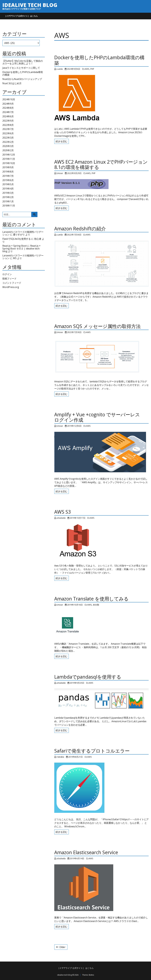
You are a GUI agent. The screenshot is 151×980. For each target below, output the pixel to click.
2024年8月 (8, 108)
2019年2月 (8, 197)
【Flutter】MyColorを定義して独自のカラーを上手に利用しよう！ (23, 62)
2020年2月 (8, 150)
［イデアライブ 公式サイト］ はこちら (21, 16)
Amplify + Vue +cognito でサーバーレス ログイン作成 (99, 417)
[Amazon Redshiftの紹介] (101, 264)
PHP (92, 69)
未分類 (96, 605)
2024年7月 (8, 112)
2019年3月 (8, 193)
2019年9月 (8, 167)
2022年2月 (8, 142)
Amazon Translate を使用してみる (91, 599)
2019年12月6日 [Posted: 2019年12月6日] (74, 426)
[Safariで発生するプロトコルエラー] (101, 788)
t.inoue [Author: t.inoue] (60, 173)
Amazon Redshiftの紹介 (80, 229)
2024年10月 (9, 99)
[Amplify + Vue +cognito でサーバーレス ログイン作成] (101, 452)
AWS (87, 69)
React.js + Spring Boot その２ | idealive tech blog (21, 248)
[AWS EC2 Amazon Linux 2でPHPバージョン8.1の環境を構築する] (101, 184)
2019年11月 (9, 159)
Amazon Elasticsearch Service (86, 852)
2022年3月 (8, 138)
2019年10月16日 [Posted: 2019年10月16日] (75, 605)
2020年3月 (8, 146)
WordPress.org (11, 287)
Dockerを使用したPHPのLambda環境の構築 (23, 73)
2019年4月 (8, 189)
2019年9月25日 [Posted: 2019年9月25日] (77, 683)
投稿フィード (9, 279)
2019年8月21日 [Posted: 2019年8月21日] (75, 757)
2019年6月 (8, 180)
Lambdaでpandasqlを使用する (88, 677)
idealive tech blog (30, 5)
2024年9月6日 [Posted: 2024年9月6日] (74, 69)
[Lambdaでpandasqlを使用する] (101, 700)
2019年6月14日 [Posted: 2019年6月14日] (77, 858)
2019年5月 (8, 184)
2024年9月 (8, 104)
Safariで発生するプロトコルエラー (92, 751)
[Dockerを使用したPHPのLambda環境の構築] (101, 99)
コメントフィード (12, 283)
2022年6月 (8, 133)
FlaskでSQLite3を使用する (17, 239)
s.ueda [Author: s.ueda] (60, 69)
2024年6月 (8, 116)
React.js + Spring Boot (15, 246)
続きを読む (61, 141)
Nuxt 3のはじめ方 (12, 83)
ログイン (7, 274)
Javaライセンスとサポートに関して (21, 68)
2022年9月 (8, 121)
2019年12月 (9, 155)
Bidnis (91, 975)
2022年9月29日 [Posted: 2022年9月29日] (74, 173)
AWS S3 (63, 512)
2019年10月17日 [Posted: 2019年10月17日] (78, 518)
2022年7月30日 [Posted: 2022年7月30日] (74, 235)
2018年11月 (9, 206)
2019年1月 (8, 201)
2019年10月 (9, 163)
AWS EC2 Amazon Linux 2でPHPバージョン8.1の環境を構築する (101, 165)
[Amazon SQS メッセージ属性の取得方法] (101, 357)
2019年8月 (8, 172)
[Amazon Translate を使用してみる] (101, 624)
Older (61, 947)
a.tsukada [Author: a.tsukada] (61, 518)
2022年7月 (8, 129)
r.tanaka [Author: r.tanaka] (60, 757)
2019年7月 (8, 176)
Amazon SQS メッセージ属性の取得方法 (97, 326)
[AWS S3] (101, 541)
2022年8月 (8, 125)
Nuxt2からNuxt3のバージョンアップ (22, 79)
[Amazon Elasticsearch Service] (101, 888)
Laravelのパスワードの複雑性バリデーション (23, 257)
